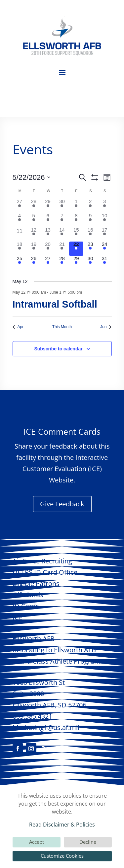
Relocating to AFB (54, 650)
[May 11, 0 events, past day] (20, 234)
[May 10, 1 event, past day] (105, 220)
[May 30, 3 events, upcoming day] (90, 263)
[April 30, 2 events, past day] (62, 206)
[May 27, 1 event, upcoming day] (48, 263)
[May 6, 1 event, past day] (48, 220)
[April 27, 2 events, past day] (20, 206)
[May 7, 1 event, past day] (62, 220)
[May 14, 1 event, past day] (62, 234)
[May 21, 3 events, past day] (62, 249)
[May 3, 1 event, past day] (105, 206)
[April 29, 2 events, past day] (48, 206)
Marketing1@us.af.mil (46, 727)
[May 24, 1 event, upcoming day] (105, 249)
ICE (18, 617)
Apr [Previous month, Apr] (18, 327)
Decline (88, 842)
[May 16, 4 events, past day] (90, 234)
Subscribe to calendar (58, 349)
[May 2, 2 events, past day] (90, 206)
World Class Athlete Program (57, 661)
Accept (37, 842)
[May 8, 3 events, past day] (76, 220)
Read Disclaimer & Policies (62, 825)
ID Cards (26, 606)
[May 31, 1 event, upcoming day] (105, 263)
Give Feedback (62, 504)
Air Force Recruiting (42, 561)
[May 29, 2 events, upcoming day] (76, 263)
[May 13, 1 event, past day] (48, 234)
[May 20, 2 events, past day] (48, 249)
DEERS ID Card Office (45, 572)
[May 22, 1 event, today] (76, 249)
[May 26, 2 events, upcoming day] (34, 263)
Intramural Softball (55, 304)
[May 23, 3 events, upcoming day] (90, 249)
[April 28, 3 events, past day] (34, 206)
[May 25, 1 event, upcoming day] (20, 263)
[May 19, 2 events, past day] (34, 249)
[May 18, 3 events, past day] (20, 249)
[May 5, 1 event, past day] (34, 220)
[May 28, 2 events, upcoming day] (62, 263)
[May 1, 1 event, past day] (76, 206)
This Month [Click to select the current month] (62, 327)
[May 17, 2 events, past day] (105, 234)
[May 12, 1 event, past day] (34, 234)
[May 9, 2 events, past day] (90, 220)
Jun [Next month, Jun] (106, 327)
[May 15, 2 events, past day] (76, 234)
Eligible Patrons (36, 583)
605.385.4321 (32, 716)
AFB (34, 639)
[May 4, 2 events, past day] (20, 220)
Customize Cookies (62, 856)
